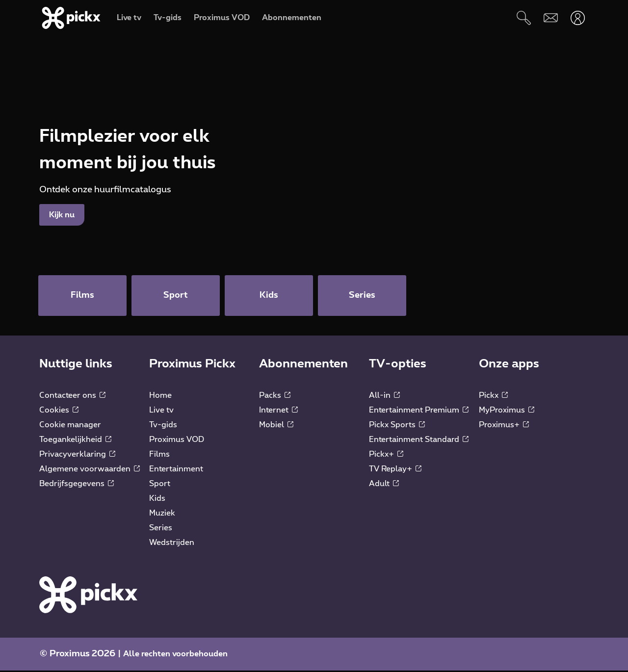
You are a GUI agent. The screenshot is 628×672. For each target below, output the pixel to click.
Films (159, 455)
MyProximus (507, 411)
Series (161, 529)
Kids (157, 499)
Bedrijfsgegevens (77, 485)
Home (160, 396)
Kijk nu (62, 215)
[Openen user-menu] (578, 18)
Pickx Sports (397, 426)
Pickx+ (386, 455)
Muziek (162, 514)
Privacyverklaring (77, 455)
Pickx (493, 396)
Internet (278, 411)
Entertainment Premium (419, 411)
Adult (384, 485)
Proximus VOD (177, 440)
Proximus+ (504, 426)
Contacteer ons (72, 396)
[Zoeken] (524, 18)
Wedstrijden (172, 543)
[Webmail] (551, 18)
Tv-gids (163, 426)
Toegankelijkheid (75, 440)
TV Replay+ (395, 470)
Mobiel (276, 426)
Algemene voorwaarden (90, 470)
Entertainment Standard (419, 440)
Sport (160, 485)
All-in (384, 396)
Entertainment (176, 470)
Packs (275, 396)
